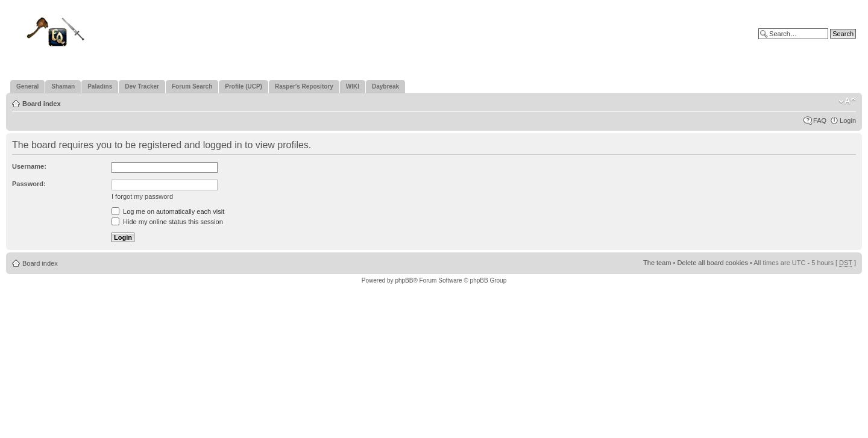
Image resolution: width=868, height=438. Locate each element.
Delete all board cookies (712, 263)
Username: (29, 166)
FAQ (820, 120)
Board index (42, 104)
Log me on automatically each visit (168, 211)
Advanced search (830, 43)
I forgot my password (142, 196)
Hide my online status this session (167, 222)
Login (848, 120)
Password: (29, 184)
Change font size (847, 101)
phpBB (404, 280)
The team (657, 263)
